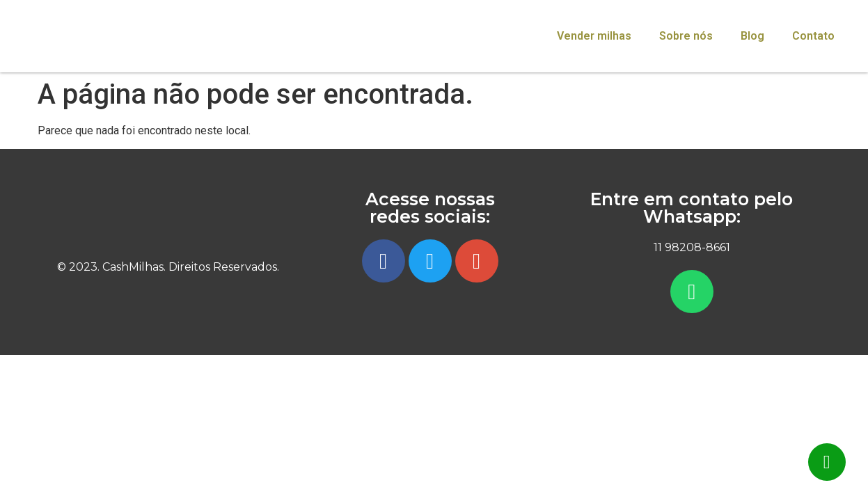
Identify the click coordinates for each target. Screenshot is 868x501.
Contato (813, 36)
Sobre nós (686, 36)
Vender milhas (594, 36)
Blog (752, 36)
